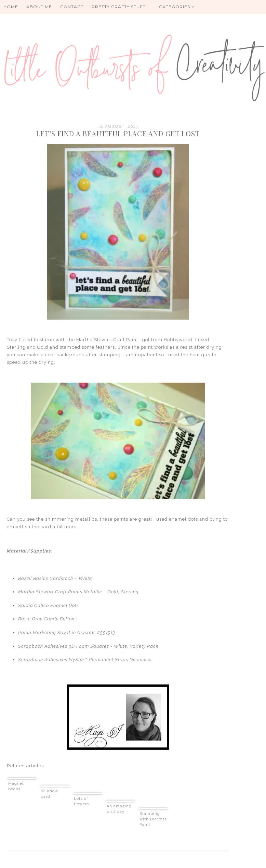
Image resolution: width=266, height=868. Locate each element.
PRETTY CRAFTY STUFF (118, 7)
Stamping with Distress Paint (153, 819)
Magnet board (16, 786)
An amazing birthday (119, 809)
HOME (11, 7)
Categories (177, 7)
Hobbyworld (178, 340)
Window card (50, 794)
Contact (72, 7)
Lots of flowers (81, 801)
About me (39, 7)
